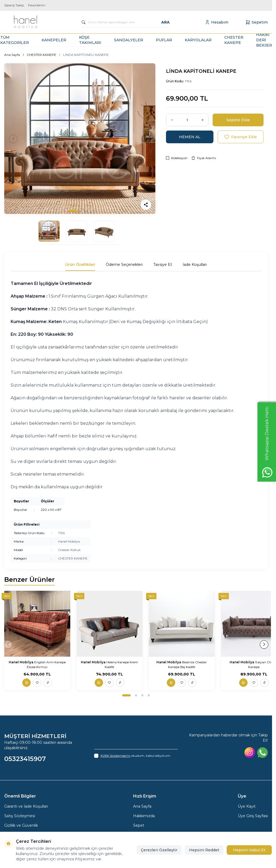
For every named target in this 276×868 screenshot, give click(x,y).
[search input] (126, 22)
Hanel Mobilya (69, 541)
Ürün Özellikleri (80, 265)
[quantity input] (187, 120)
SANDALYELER (129, 40)
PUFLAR (164, 40)
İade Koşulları (195, 265)
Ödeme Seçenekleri (124, 265)
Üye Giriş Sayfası (253, 816)
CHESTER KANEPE (234, 40)
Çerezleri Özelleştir (159, 850)
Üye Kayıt (247, 806)
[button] (73, 211)
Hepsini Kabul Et (249, 850)
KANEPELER (54, 40)
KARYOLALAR (198, 40)
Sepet (139, 825)
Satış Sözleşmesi (20, 816)
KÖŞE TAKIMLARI (90, 40)
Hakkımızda (144, 816)
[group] (80, 139)
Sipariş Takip (14, 5)
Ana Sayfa (12, 55)
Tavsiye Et (163, 265)
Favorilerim (37, 5)
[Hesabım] (216, 22)
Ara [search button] (165, 22)
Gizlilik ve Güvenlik (21, 825)
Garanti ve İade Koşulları (26, 806)
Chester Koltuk (69, 550)
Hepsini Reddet (204, 850)
